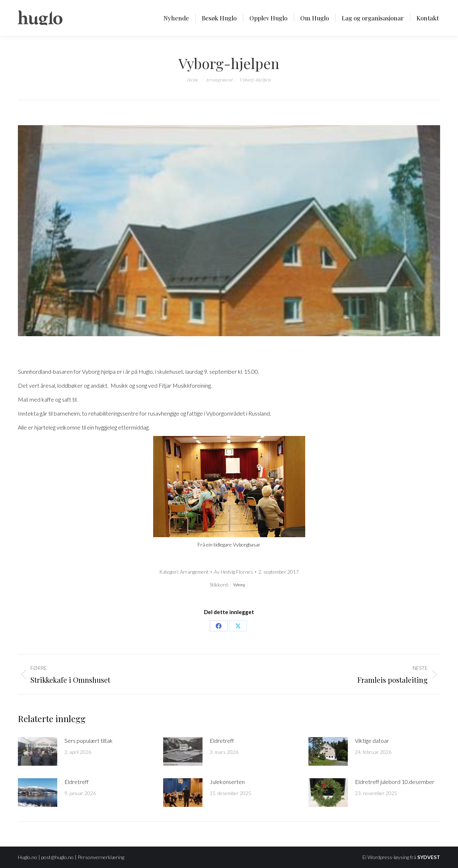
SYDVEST (429, 857)
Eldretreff (222, 741)
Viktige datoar (372, 741)
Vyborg (239, 585)
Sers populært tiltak (89, 741)
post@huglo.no (57, 857)
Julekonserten (227, 782)
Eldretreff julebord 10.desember (395, 782)
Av (233, 572)
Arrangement (194, 572)
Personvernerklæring (101, 857)
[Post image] (38, 751)
